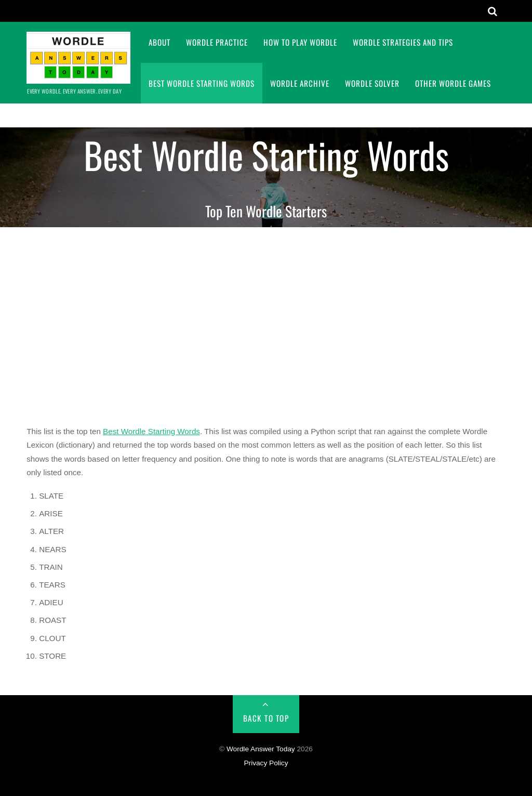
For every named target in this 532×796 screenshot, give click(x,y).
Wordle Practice (217, 42)
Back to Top (266, 718)
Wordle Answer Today (261, 749)
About (159, 42)
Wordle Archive (300, 83)
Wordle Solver (372, 83)
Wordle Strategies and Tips (403, 42)
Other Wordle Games (453, 83)
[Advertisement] (266, 324)
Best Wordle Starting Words (202, 83)
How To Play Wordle (300, 42)
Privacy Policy (266, 763)
